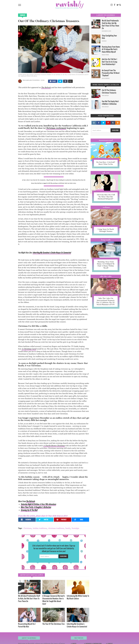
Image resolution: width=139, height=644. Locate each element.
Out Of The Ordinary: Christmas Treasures (109, 91)
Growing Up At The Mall (29, 510)
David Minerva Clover (106, 31)
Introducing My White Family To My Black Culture (78, 597)
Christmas (27, 528)
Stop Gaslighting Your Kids (109, 37)
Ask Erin (106, 173)
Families (22, 15)
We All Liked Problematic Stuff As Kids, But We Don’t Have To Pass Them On (29, 598)
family (68, 528)
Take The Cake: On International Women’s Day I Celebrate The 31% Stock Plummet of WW (106, 301)
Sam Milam (104, 41)
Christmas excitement (56, 128)
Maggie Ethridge (105, 55)
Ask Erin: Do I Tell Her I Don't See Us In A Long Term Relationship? (109, 62)
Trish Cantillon (27, 80)
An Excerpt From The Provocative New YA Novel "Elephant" (111, 73)
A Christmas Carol (29, 349)
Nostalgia (75, 528)
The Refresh (46, 87)
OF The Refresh (35, 80)
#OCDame (106, 207)
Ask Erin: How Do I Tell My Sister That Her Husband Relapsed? (106, 197)
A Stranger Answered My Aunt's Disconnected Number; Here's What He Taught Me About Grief (54, 600)
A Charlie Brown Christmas (54, 446)
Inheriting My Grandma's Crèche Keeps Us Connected (52, 253)
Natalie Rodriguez (106, 78)
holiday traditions (40, 528)
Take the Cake (106, 276)
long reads (106, 240)
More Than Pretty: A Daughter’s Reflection (36, 507)
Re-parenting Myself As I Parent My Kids (27, 625)
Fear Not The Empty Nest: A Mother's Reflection (110, 103)
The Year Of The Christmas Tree (53, 624)
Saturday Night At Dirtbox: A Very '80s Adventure (38, 504)
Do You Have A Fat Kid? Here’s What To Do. (106, 163)
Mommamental (106, 140)
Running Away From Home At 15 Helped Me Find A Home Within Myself (111, 49)
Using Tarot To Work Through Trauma (106, 230)
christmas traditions (56, 528)
